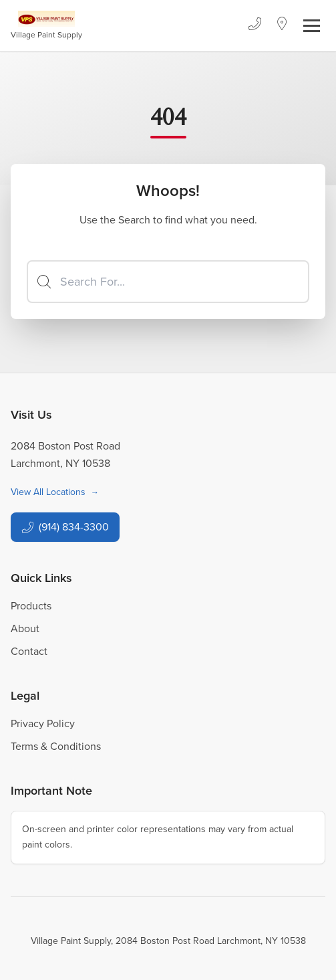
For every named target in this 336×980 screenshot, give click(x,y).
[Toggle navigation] (312, 26)
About (25, 628)
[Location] (282, 25)
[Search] (168, 282)
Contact (29, 651)
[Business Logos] (46, 25)
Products (31, 606)
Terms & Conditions (56, 746)
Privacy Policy (43, 723)
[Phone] (255, 25)
